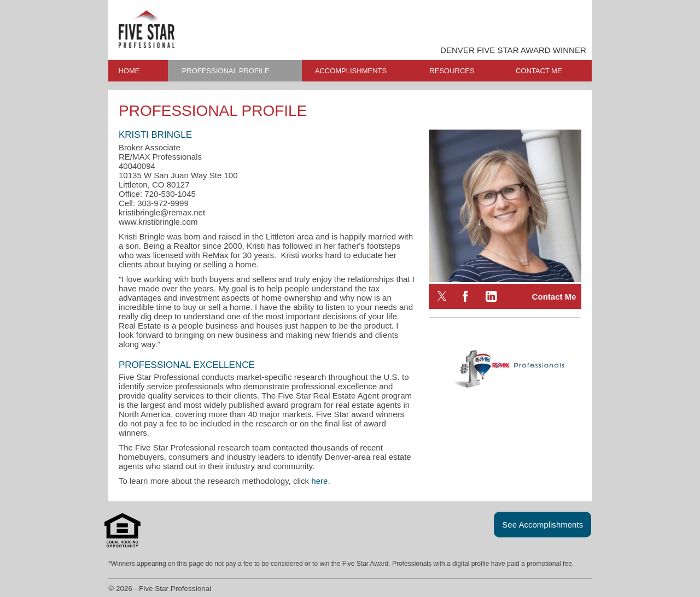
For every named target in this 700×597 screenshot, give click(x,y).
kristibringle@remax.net (162, 212)
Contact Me (554, 297)
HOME (129, 71)
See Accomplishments (542, 525)
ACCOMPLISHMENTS (351, 71)
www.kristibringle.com (158, 222)
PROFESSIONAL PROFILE (226, 71)
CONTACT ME (539, 71)
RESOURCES (452, 71)
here (319, 481)
